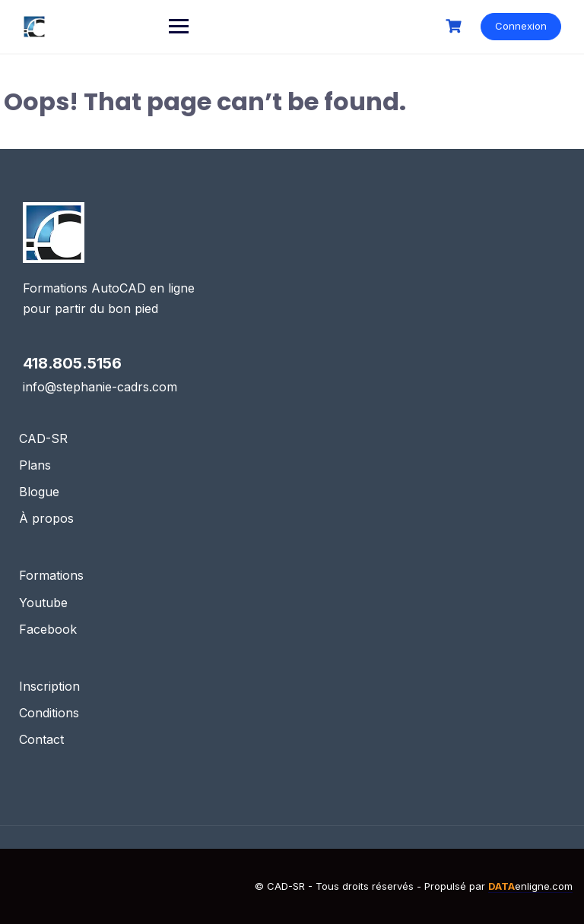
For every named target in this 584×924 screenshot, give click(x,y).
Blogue (39, 492)
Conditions (49, 713)
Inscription (49, 686)
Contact (41, 739)
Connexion (521, 26)
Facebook (48, 629)
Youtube (43, 603)
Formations (51, 575)
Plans (35, 465)
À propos (46, 518)
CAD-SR (43, 438)
